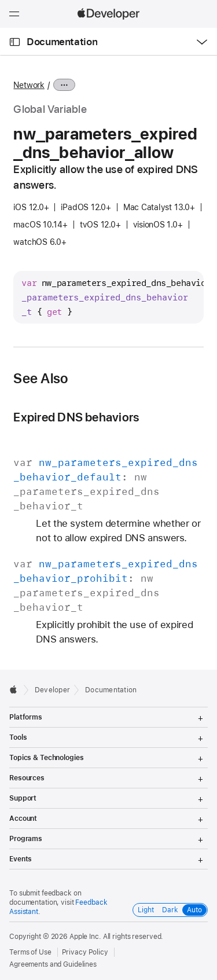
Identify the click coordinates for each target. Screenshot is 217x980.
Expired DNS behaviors (76, 417)
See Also (41, 379)
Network (29, 85)
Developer (52, 690)
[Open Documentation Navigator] (15, 42)
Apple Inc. (85, 937)
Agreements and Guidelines (53, 964)
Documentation (62, 42)
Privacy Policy (85, 952)
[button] (0, 0)
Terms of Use (30, 952)
